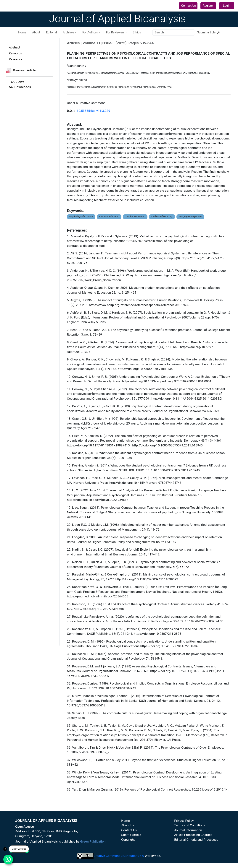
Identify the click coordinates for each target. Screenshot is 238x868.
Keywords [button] (15, 53)
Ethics (137, 32)
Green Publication (93, 841)
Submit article (208, 32)
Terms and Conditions (190, 825)
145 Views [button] (17, 82)
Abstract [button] (15, 47)
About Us (128, 825)
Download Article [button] (21, 71)
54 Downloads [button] (20, 87)
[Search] (174, 32)
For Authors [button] (90, 32)
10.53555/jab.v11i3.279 (93, 111)
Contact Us (189, 6)
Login (227, 6)
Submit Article (131, 835)
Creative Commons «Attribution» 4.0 (119, 856)
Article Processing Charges (193, 835)
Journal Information (188, 830)
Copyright (128, 840)
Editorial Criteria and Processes (196, 840)
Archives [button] (69, 32)
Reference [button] (16, 59)
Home (22, 32)
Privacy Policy (184, 821)
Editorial (52, 32)
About (36, 32)
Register (208, 6)
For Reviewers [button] (115, 32)
